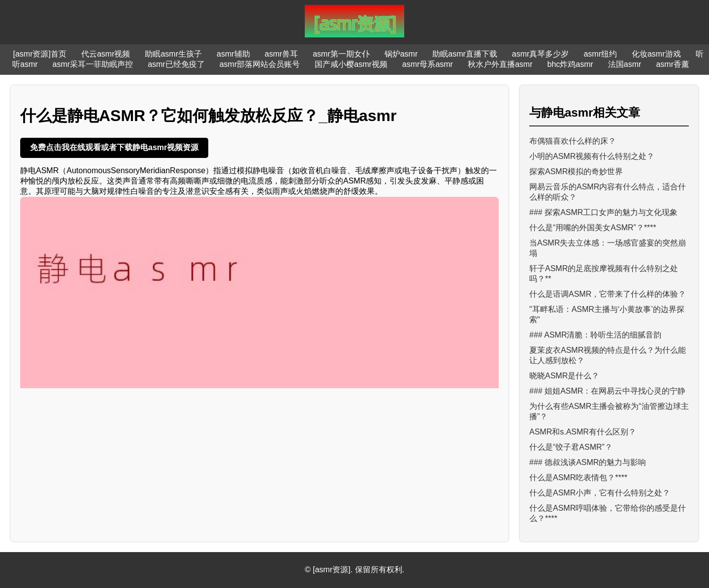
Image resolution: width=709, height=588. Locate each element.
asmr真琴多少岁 (541, 54)
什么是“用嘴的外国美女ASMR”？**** (593, 228)
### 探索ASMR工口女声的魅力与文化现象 (603, 212)
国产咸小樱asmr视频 (351, 64)
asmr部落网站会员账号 (260, 64)
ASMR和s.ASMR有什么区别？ (583, 432)
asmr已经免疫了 (176, 64)
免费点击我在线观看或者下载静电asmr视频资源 (114, 147)
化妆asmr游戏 (656, 54)
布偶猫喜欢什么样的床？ (573, 141)
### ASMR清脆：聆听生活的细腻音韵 (595, 335)
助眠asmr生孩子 (173, 54)
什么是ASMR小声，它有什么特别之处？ (600, 493)
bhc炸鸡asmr (570, 64)
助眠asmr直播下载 (465, 54)
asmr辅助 (233, 54)
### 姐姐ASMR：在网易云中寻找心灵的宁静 (607, 391)
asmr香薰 (673, 64)
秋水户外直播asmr (500, 64)
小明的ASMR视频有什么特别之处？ (592, 156)
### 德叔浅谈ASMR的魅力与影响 (588, 462)
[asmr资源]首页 (39, 54)
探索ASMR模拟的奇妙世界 (576, 171)
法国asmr (625, 64)
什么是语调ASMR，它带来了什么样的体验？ (608, 294)
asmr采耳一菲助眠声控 (93, 64)
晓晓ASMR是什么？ (564, 376)
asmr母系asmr (428, 64)
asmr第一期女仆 (341, 54)
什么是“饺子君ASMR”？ (571, 447)
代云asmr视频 (106, 54)
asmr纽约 (600, 54)
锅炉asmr (401, 54)
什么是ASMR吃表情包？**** (578, 478)
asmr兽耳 (282, 54)
